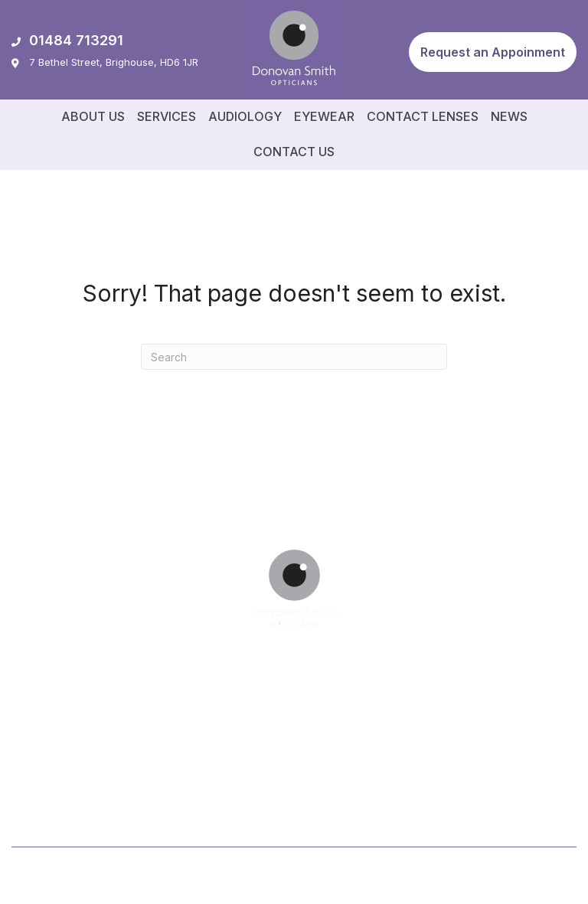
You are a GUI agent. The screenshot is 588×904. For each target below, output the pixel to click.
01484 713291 (67, 40)
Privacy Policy (461, 878)
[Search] (294, 357)
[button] (493, 52)
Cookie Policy (541, 878)
